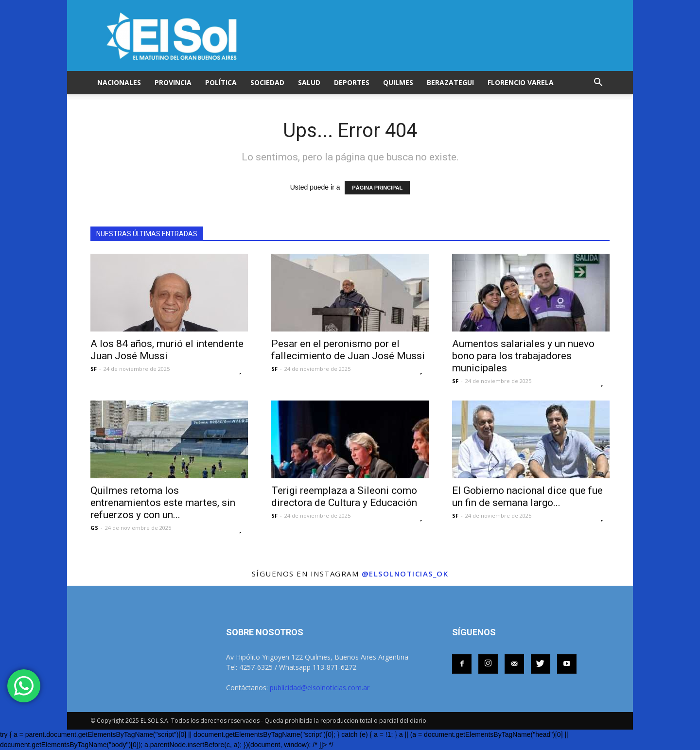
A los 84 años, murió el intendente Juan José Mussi (167, 350)
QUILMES (398, 82)
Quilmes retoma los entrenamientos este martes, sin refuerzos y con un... (163, 503)
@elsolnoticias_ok (405, 574)
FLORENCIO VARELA (521, 82)
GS (94, 528)
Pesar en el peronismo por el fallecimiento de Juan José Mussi (348, 350)
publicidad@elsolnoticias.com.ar (320, 688)
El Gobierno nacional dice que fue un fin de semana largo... (527, 497)
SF (94, 369)
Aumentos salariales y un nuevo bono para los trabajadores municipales (523, 356)
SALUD (309, 82)
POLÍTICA (221, 82)
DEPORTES (352, 82)
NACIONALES (119, 82)
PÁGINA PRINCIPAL (377, 188)
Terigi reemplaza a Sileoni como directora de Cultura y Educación (344, 497)
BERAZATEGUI (450, 82)
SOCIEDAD (267, 82)
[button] (598, 83)
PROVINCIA (173, 82)
